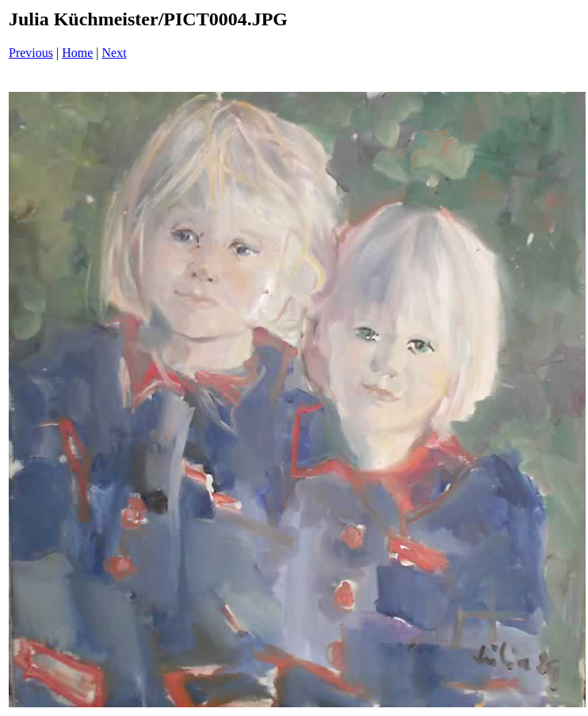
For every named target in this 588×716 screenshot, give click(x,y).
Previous (31, 53)
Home (77, 53)
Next (115, 53)
